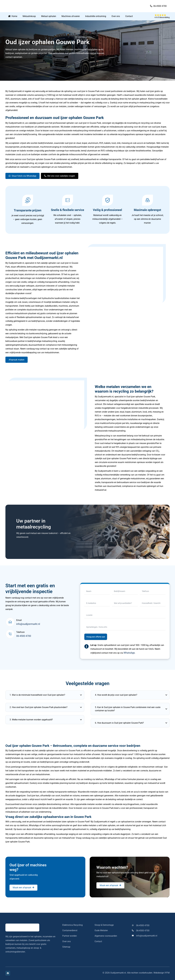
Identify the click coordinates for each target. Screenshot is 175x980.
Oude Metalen (101, 930)
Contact (98, 941)
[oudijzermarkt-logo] (26, 6)
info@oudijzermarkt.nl (28, 624)
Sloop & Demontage (104, 925)
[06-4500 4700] (134, 925)
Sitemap (66, 947)
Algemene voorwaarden (106, 936)
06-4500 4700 (24, 636)
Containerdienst (70, 930)
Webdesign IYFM (162, 973)
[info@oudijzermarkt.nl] (134, 936)
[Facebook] (8, 973)
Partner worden (70, 936)
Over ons (67, 941)
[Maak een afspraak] (23, 888)
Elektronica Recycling (72, 925)
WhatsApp (129, 653)
